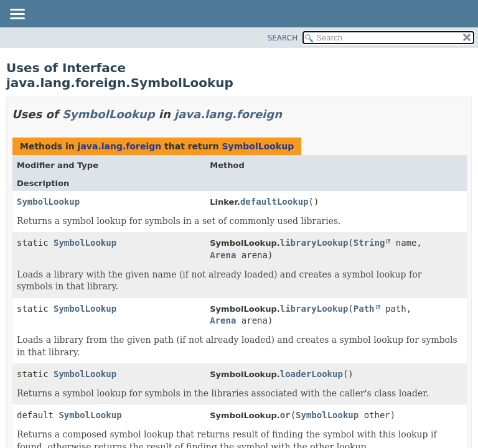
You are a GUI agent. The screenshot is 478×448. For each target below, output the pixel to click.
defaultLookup (274, 202)
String (369, 243)
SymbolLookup (109, 114)
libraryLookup (314, 243)
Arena (223, 255)
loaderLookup (312, 374)
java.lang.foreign (228, 114)
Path (364, 309)
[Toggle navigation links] (17, 15)
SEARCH (283, 38)
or (285, 415)
